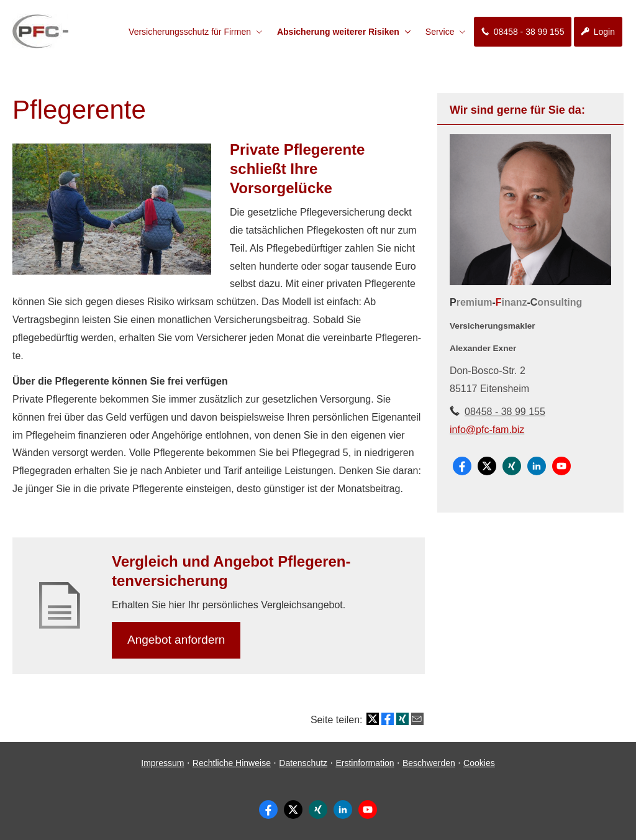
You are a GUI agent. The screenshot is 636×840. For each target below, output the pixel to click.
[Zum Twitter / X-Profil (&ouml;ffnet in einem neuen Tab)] (487, 466)
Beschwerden (429, 763)
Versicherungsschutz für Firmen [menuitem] (190, 32)
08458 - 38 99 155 (505, 412)
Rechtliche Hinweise (232, 763)
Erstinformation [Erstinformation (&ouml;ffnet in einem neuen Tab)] (365, 763)
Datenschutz (303, 763)
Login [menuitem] (598, 32)
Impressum (162, 763)
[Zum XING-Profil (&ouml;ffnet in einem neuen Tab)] (512, 466)
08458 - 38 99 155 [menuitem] (523, 32)
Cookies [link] (479, 763)
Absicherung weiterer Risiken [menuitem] (338, 32)
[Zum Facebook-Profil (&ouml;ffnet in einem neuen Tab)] (462, 466)
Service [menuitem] (440, 32)
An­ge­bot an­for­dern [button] (176, 640)
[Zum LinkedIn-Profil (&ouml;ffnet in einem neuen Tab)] (537, 466)
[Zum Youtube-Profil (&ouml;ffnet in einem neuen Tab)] (561, 466)
